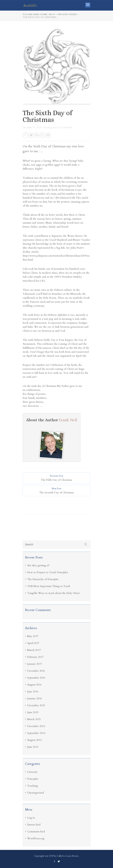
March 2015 (34, 719)
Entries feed (34, 825)
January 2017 (35, 664)
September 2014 (36, 733)
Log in (31, 818)
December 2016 (36, 671)
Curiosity (32, 772)
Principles (33, 779)
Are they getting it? (38, 565)
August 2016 (34, 685)
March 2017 (34, 650)
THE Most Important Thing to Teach (49, 586)
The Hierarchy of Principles (43, 579)
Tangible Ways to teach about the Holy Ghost (53, 593)
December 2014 (36, 726)
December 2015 (36, 705)
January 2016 (35, 699)
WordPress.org (36, 838)
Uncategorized (36, 793)
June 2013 (33, 747)
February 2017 (35, 657)
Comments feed (36, 832)
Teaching (33, 786)
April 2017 (33, 643)
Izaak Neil (68, 127)
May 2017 (33, 636)
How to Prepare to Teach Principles (48, 572)
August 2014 (34, 740)
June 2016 (33, 692)
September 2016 (36, 678)
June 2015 (33, 712)
